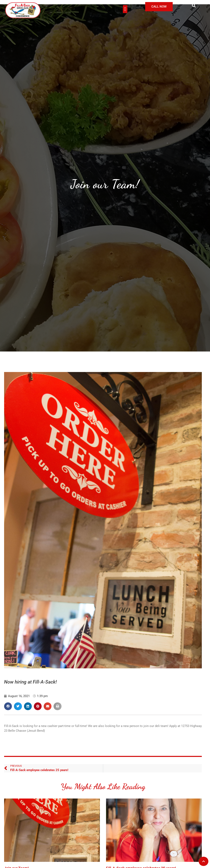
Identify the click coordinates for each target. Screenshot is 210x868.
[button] (125, 9)
